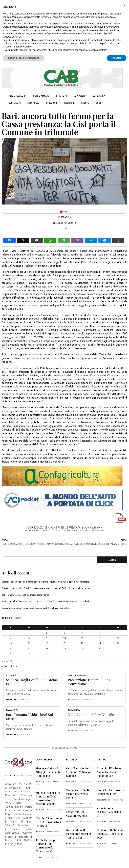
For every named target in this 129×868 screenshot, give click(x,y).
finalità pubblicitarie (99, 30)
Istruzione (51, 103)
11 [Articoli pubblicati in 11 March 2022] (82, 638)
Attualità (11, 675)
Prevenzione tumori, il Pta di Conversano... (90, 682)
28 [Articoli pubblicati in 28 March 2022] (11, 654)
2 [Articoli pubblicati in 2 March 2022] (47, 633)
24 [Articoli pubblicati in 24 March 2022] (64, 648)
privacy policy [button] (100, 14)
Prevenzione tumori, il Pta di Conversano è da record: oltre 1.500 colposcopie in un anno (46, 588)
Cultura (14, 103)
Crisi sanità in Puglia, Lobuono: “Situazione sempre (80, 772)
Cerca (112, 560)
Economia (33, 103)
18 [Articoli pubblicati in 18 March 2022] (82, 643)
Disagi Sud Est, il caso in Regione (77, 814)
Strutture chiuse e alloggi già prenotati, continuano (49, 772)
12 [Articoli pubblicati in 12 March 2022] (100, 638)
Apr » (14, 666)
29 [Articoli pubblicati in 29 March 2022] (29, 654)
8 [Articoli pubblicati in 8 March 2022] (29, 638)
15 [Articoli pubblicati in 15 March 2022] (29, 643)
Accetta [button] (117, 58)
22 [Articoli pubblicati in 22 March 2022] (29, 648)
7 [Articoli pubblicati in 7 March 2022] (11, 638)
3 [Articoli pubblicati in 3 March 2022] (64, 633)
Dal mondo (99, 96)
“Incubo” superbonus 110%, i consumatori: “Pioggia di (49, 822)
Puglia (61, 96)
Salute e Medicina (77, 675)
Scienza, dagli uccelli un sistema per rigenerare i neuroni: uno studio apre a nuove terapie (45, 582)
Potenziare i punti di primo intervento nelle (79, 794)
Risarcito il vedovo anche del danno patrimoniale (109, 772)
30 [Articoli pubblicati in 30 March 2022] (47, 654)
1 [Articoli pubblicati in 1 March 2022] (29, 633)
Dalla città (41, 96)
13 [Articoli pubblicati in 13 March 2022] (118, 638)
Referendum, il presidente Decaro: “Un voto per (79, 834)
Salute (85, 103)
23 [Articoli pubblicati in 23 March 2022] (47, 648)
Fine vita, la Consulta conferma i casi (110, 792)
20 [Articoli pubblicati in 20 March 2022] (118, 643)
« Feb (5, 666)
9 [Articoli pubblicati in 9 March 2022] (47, 638)
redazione (11, 699)
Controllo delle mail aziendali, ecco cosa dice (110, 834)
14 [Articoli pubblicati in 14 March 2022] (11, 643)
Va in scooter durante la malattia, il (109, 812)
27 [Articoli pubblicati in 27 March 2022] (118, 648)
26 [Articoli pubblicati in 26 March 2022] (100, 648)
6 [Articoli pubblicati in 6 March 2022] (118, 633)
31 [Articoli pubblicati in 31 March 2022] (64, 654)
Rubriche (69, 103)
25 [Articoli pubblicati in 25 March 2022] (82, 648)
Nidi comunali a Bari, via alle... (92, 715)
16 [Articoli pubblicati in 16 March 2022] (47, 643)
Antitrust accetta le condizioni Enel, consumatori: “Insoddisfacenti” (48, 798)
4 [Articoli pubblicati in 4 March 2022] (82, 633)
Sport (99, 103)
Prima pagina (17, 96)
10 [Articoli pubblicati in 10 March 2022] (64, 638)
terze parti (55, 24)
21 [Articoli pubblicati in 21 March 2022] (11, 648)
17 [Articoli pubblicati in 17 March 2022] (64, 643)
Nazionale (80, 96)
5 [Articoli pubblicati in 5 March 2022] (100, 633)
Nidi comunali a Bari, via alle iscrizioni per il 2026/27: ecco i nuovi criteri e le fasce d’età (45, 601)
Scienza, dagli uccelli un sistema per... (32, 682)
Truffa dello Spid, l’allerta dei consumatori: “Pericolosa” (47, 846)
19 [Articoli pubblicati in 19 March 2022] (100, 643)
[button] (125, 5)
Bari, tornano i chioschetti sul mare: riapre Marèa (25, 595)
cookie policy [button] (15, 20)
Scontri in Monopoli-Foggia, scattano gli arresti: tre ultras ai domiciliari (36, 608)
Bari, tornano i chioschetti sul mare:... (29, 717)
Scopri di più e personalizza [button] (24, 58)
